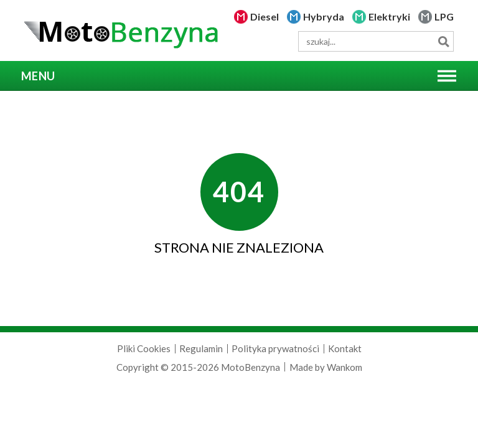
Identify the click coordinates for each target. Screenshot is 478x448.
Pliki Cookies (144, 348)
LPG (444, 16)
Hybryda (324, 16)
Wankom (344, 367)
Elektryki (389, 16)
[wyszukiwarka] (376, 41)
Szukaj (443, 41)
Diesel (265, 16)
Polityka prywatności (275, 348)
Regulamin (201, 348)
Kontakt (345, 348)
